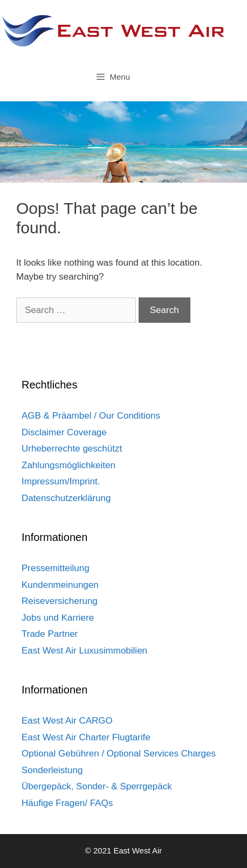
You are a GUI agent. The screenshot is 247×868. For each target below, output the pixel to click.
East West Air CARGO (67, 721)
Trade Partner (50, 634)
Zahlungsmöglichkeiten (68, 465)
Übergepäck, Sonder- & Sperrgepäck (97, 786)
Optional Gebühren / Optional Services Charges (119, 754)
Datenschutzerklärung (66, 498)
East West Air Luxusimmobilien (84, 651)
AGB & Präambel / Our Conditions (91, 416)
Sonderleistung (52, 770)
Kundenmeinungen (60, 585)
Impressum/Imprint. (61, 481)
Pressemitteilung (56, 568)
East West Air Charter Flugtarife (86, 737)
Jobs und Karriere (58, 618)
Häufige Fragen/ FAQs (67, 803)
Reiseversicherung (60, 601)
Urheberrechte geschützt (72, 449)
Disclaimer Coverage (64, 432)
